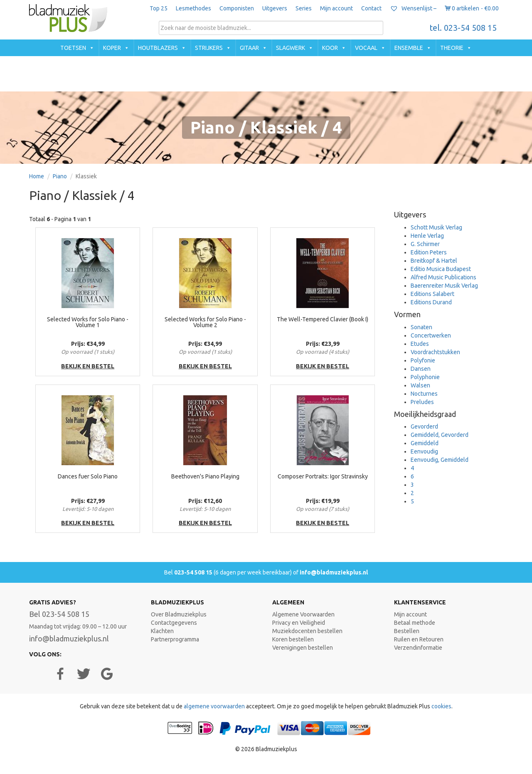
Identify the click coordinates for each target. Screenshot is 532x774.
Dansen (421, 369)
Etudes (420, 344)
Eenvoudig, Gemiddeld (440, 460)
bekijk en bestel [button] (88, 366)
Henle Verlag (427, 236)
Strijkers (209, 48)
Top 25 (159, 8)
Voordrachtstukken (435, 352)
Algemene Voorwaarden (303, 614)
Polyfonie (423, 360)
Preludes (422, 402)
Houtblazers (158, 48)
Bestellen (407, 631)
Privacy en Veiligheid (299, 623)
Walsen (420, 385)
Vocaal (366, 48)
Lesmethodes (193, 8)
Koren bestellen (293, 639)
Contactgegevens (174, 623)
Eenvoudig (424, 451)
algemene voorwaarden (214, 706)
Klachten (162, 631)
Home (37, 176)
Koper (112, 48)
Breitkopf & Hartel (434, 261)
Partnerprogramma (175, 639)
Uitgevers (275, 8)
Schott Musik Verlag (436, 227)
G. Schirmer (425, 244)
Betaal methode (415, 623)
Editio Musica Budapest (441, 269)
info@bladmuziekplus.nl (334, 572)
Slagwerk (291, 48)
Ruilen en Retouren (419, 639)
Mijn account (336, 8)
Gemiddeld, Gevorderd (440, 435)
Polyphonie (425, 377)
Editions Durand (431, 302)
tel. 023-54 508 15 (463, 28)
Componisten (237, 8)
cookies (441, 706)
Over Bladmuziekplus (179, 614)
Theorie (452, 48)
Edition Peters (429, 252)
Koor (330, 48)
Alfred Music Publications (443, 277)
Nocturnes (424, 394)
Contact (371, 8)
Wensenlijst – (413, 8)
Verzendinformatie (418, 648)
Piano (60, 176)
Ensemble (409, 48)
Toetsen (73, 48)
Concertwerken (431, 335)
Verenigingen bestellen (303, 648)
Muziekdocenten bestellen (307, 631)
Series (304, 8)
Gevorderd (424, 426)
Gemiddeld (425, 443)
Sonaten (421, 327)
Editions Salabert (432, 294)
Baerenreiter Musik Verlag (444, 286)
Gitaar (249, 48)
